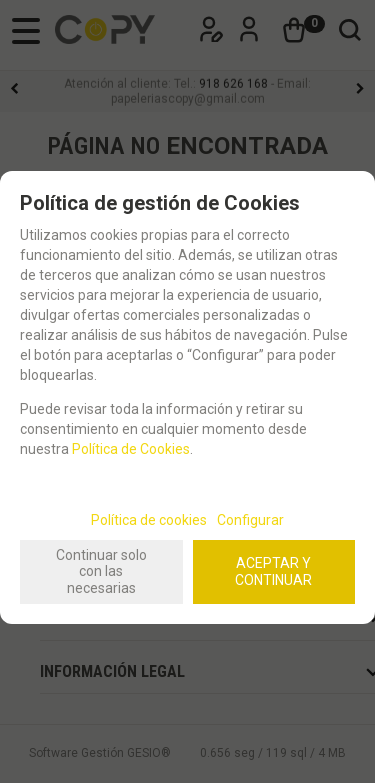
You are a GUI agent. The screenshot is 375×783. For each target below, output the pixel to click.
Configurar (250, 520)
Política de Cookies (131, 449)
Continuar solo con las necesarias (101, 572)
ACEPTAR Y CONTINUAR (273, 571)
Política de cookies (149, 520)
